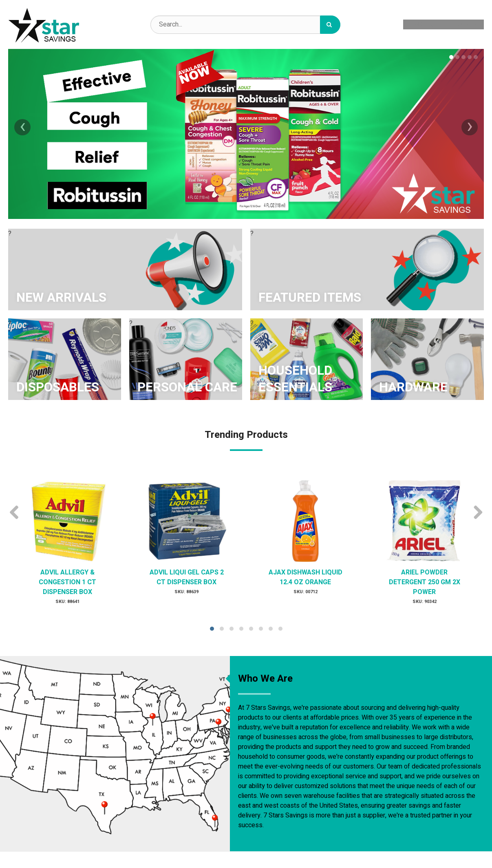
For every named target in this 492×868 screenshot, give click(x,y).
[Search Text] (246, 25)
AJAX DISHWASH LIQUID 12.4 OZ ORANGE (306, 577)
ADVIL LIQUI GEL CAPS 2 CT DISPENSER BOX (187, 577)
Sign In (466, 24)
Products (426, 24)
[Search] (330, 25)
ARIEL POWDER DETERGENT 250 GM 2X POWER (425, 582)
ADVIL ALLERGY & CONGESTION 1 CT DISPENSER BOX (67, 582)
